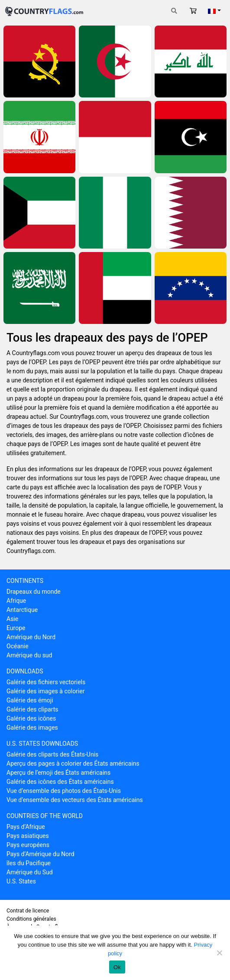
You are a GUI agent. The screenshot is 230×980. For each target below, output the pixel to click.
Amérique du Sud (30, 872)
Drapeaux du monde (34, 592)
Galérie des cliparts (32, 709)
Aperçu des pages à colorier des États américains (73, 763)
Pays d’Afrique (26, 827)
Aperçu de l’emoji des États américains (58, 773)
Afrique (16, 601)
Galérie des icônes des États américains (60, 782)
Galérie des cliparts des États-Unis (52, 754)
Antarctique (22, 610)
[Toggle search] (174, 11)
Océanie (18, 646)
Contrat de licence (28, 911)
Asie (12, 619)
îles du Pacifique (29, 863)
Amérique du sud (29, 655)
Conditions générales (31, 919)
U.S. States (21, 881)
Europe (16, 628)
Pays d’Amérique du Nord (40, 854)
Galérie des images (32, 728)
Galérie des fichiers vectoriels (46, 682)
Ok (117, 967)
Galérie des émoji (30, 700)
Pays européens (28, 845)
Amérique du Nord (31, 637)
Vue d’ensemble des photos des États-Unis (64, 791)
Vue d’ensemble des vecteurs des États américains (75, 800)
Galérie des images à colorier (45, 691)
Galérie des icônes (31, 718)
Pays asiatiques (28, 836)
